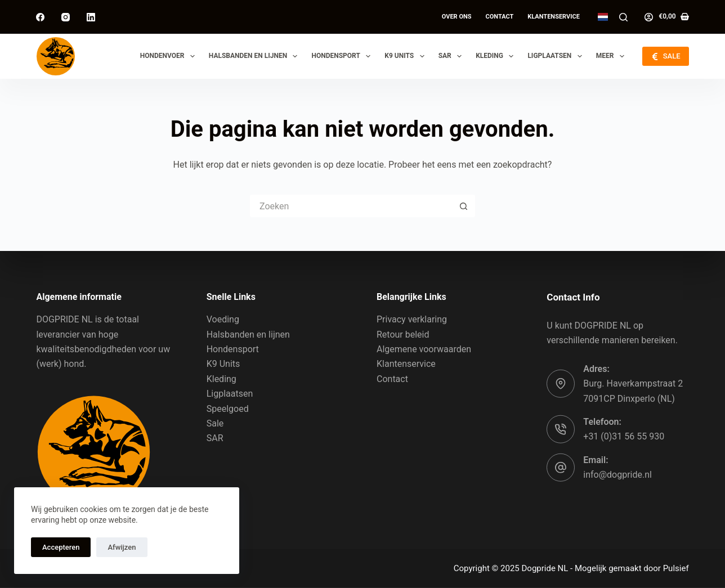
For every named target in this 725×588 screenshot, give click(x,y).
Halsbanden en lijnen (256, 56)
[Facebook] (40, 17)
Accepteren (61, 547)
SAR (453, 56)
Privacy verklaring (412, 319)
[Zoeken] (623, 17)
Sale (215, 423)
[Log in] (649, 17)
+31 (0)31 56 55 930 (624, 436)
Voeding (223, 319)
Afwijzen (122, 547)
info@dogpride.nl (617, 475)
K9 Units (406, 56)
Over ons (457, 17)
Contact (500, 17)
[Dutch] (603, 17)
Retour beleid (403, 334)
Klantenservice (554, 17)
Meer (612, 56)
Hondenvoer (170, 56)
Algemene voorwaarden (424, 349)
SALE (665, 56)
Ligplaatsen (557, 56)
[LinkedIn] (91, 17)
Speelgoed (228, 408)
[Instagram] (66, 17)
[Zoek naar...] (351, 206)
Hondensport (343, 56)
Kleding (497, 56)
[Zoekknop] (464, 206)
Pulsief (676, 568)
